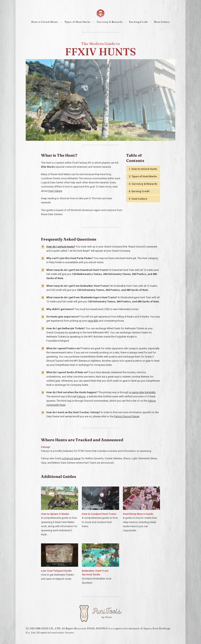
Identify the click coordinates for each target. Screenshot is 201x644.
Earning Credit (138, 22)
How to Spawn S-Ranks (55, 514)
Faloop (81, 396)
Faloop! (46, 447)
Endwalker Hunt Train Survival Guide (95, 573)
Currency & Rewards (110, 22)
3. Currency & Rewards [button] (143, 184)
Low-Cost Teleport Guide (56, 571)
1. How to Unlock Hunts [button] (143, 169)
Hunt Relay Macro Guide (138, 514)
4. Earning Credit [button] (139, 191)
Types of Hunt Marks (77, 22)
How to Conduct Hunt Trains (99, 514)
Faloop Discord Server (127, 416)
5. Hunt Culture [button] (138, 199)
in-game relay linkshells (142, 392)
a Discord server (71, 458)
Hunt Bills (93, 321)
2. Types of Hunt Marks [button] (143, 176)
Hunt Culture (162, 22)
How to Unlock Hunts (45, 22)
